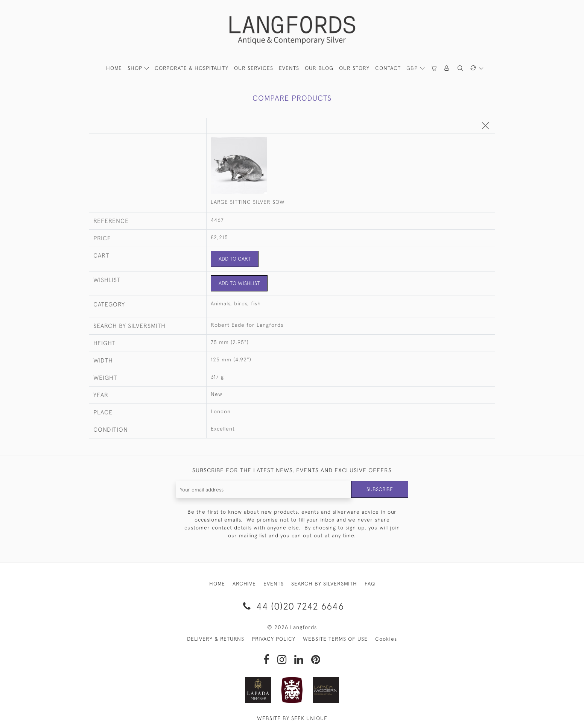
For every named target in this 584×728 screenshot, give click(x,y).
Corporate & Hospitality (192, 68)
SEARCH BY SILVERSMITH (324, 584)
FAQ (370, 584)
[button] (447, 68)
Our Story (354, 68)
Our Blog (319, 68)
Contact (388, 68)
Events (289, 68)
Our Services (254, 68)
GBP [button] (413, 68)
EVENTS (274, 584)
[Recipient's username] (264, 489)
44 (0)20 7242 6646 (292, 606)
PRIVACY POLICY (274, 639)
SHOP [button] (136, 68)
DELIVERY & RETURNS (216, 639)
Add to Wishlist (239, 283)
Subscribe (380, 489)
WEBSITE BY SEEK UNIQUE (292, 718)
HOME (114, 68)
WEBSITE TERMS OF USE (335, 639)
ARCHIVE (244, 584)
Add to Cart (235, 259)
